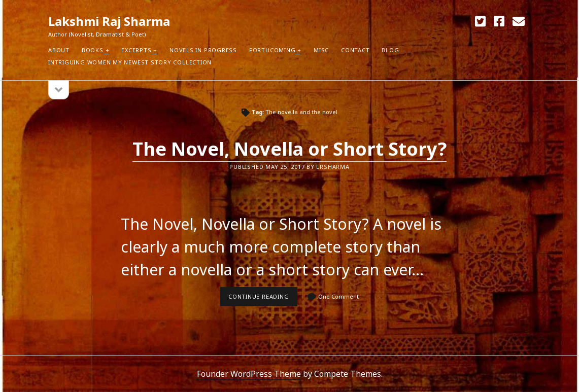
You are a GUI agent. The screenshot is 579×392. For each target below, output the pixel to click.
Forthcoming (272, 50)
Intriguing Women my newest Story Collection (130, 62)
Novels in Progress (203, 50)
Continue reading (263, 299)
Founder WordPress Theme (249, 374)
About (59, 50)
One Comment (338, 296)
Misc (321, 50)
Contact (355, 50)
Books (93, 50)
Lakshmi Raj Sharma (109, 21)
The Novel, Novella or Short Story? (289, 149)
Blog (390, 50)
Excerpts (136, 50)
